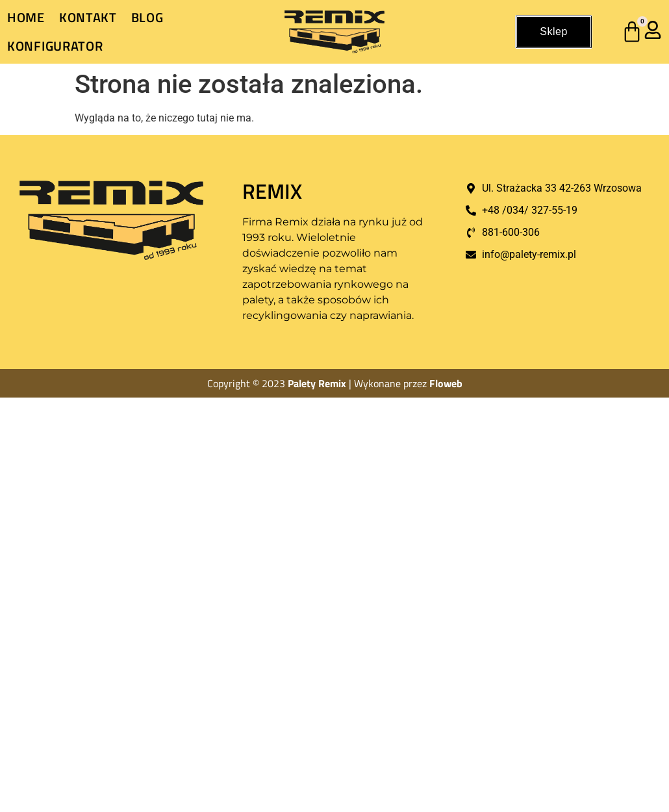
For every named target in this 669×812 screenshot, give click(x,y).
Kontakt (88, 17)
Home (26, 17)
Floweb (446, 383)
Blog (147, 17)
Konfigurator (55, 46)
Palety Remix (317, 383)
